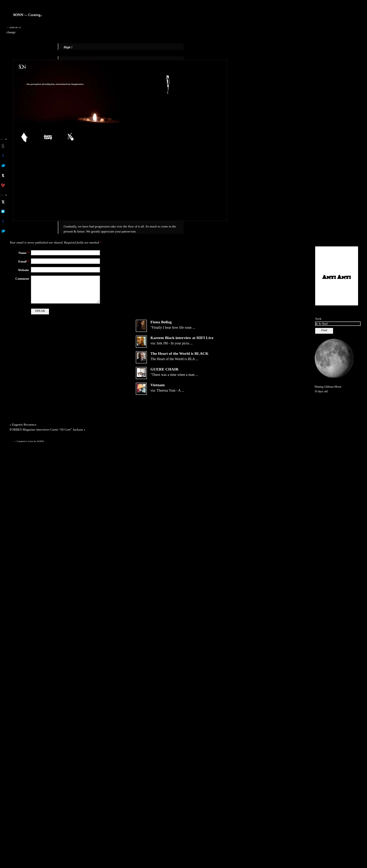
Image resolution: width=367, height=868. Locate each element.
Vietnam (158, 391)
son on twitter (3, 166)
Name (24, 253)
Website (24, 270)
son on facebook (3, 156)
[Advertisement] (337, 133)
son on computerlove (3, 185)
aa (3, 202)
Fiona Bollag (161, 328)
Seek (318, 319)
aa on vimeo (3, 211)
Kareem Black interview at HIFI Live (182, 343)
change (11, 32)
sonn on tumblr (3, 175)
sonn (3, 146)
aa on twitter (3, 231)
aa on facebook (3, 221)
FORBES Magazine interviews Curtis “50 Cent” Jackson (46, 435)
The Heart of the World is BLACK (179, 359)
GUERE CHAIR (165, 375)
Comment (22, 279)
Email (24, 261)
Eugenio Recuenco (24, 430)
